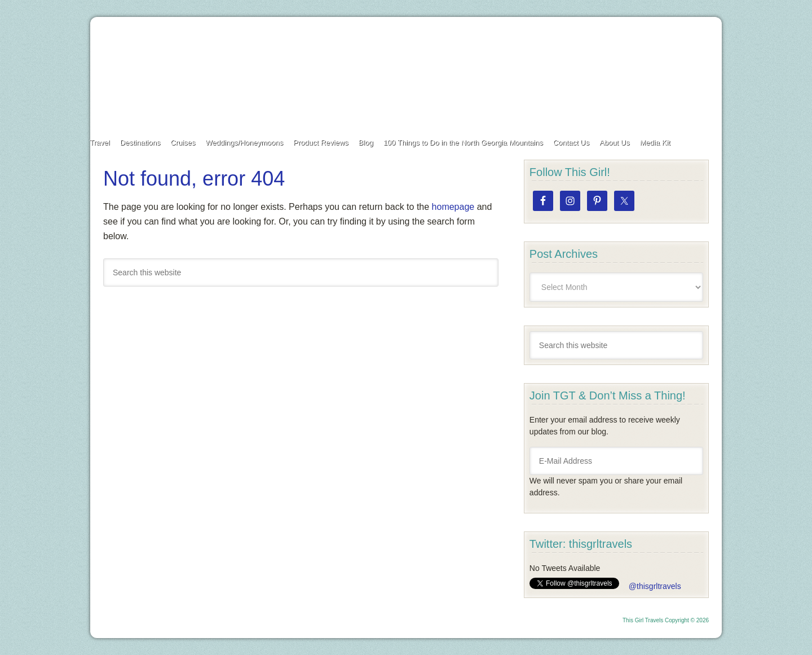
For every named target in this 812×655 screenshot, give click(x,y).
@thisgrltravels (655, 586)
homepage (453, 207)
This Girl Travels (406, 72)
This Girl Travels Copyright (656, 620)
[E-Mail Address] (616, 461)
